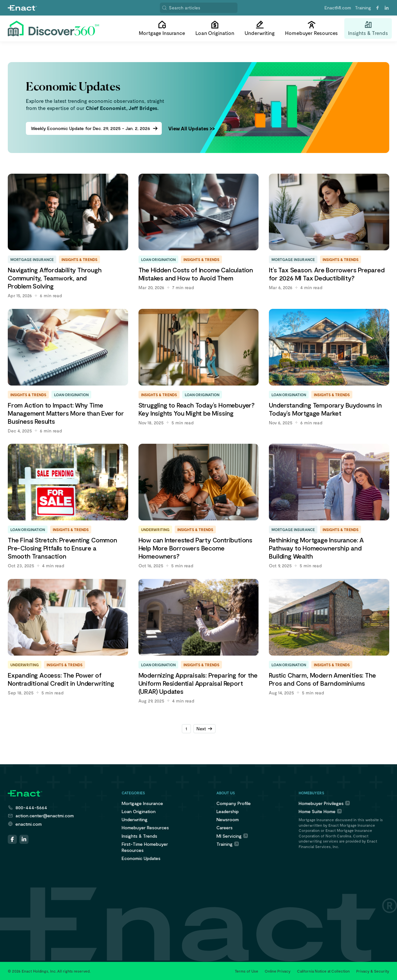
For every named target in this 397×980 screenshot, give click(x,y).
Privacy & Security (373, 971)
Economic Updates (141, 858)
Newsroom (228, 819)
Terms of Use (247, 971)
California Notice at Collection (323, 971)
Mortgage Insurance (142, 803)
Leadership (228, 811)
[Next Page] (204, 729)
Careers (225, 828)
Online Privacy (278, 971)
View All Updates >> (192, 128)
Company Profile (234, 803)
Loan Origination (139, 811)
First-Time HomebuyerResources (145, 847)
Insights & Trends (139, 836)
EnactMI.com (338, 8)
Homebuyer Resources (145, 828)
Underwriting (135, 819)
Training (363, 8)
